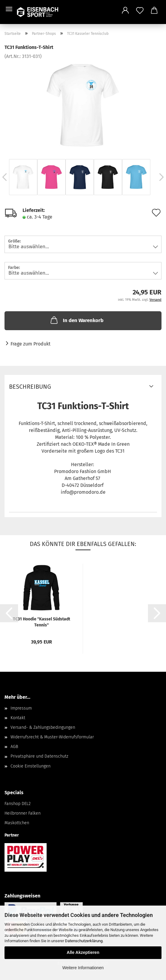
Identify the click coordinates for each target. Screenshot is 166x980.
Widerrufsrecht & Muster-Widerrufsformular (52, 737)
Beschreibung (30, 387)
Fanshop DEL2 (18, 804)
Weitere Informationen (83, 968)
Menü (9, 9)
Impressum (21, 708)
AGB (14, 747)
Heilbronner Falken (23, 813)
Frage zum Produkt (31, 344)
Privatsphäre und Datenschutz (39, 756)
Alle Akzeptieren (83, 952)
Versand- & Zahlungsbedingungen (43, 727)
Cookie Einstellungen (31, 766)
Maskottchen (17, 823)
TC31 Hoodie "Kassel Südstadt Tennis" (41, 622)
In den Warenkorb (76, 320)
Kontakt (18, 718)
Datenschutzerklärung (84, 941)
